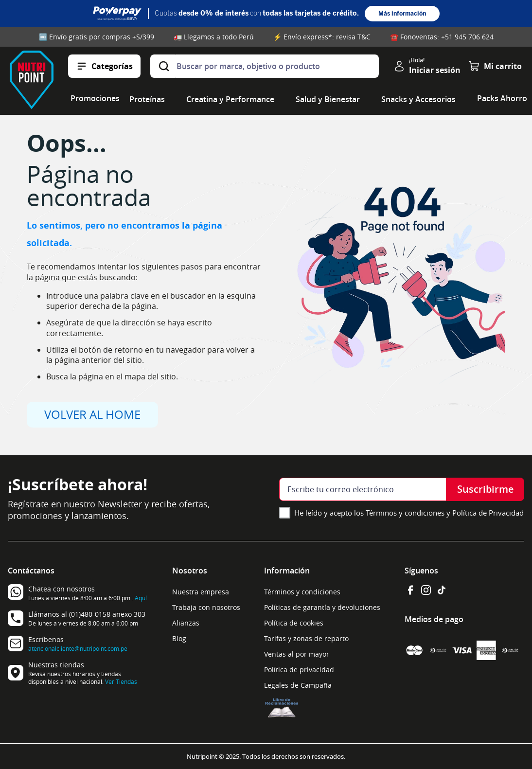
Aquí (141, 598)
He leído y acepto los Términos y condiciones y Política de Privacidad (409, 513)
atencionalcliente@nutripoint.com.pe (78, 648)
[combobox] (265, 66)
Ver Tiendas (121, 681)
